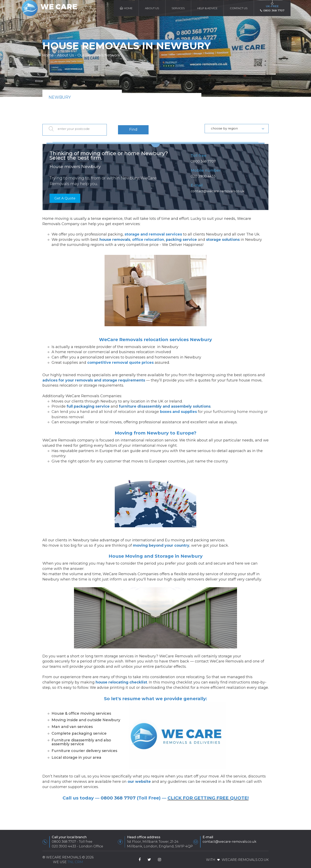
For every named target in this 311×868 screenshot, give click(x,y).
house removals (115, 238)
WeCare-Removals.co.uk (245, 858)
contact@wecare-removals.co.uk (218, 189)
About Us (152, 8)
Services (178, 8)
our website (139, 780)
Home (126, 8)
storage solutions (223, 238)
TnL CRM (75, 860)
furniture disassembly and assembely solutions (165, 405)
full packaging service (88, 405)
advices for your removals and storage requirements (94, 379)
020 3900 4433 (203, 174)
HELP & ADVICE (207, 8)
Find (133, 128)
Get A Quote (66, 197)
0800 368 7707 (203, 159)
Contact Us (239, 8)
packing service (181, 238)
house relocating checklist (121, 681)
